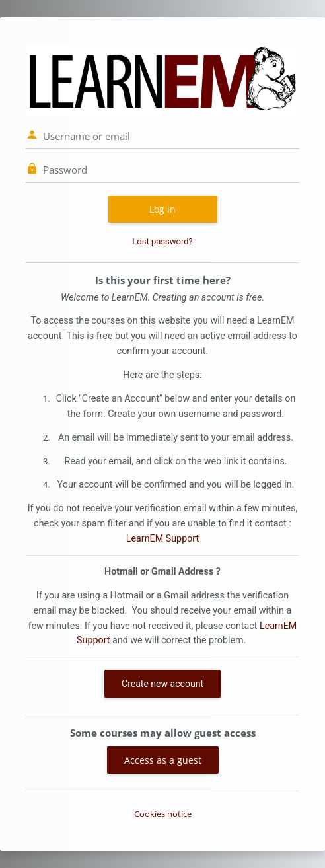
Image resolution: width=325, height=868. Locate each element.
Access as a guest (163, 760)
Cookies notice (163, 814)
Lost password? (162, 241)
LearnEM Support (162, 538)
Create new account (162, 684)
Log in (162, 209)
